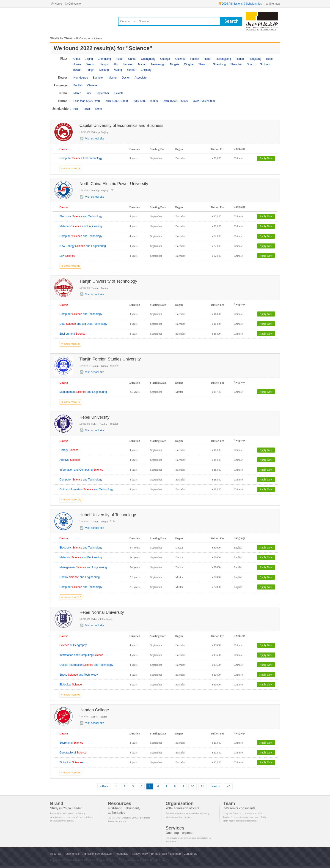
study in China (104, 860)
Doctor (126, 78)
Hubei (270, 59)
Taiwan (77, 70)
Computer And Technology (81, 158)
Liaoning (128, 64)
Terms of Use (159, 854)
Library (69, 450)
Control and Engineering (80, 577)
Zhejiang (146, 70)
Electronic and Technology (81, 216)
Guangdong (148, 59)
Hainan (195, 59)
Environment (73, 334)
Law (67, 256)
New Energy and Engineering (83, 246)
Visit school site (95, 139)
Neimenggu (158, 64)
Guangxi (165, 59)
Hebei (208, 59)
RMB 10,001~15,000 (145, 101)
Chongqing (104, 59)
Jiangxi (104, 64)
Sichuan (265, 64)
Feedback (122, 854)
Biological (71, 685)
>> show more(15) (71, 597)
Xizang (118, 70)
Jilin (116, 64)
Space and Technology (79, 675)
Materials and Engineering (81, 226)
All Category (83, 38)
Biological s (71, 762)
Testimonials (72, 854)
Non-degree (81, 78)
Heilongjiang (223, 59)
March (77, 93)
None (99, 109)
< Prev (104, 786)
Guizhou (180, 59)
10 (192, 786)
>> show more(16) (71, 500)
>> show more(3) (70, 344)
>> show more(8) (70, 266)
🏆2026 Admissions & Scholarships (240, 4)
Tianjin (90, 70)
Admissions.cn (86, 860)
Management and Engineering (83, 392)
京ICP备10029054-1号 (156, 860)
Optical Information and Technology (86, 489)
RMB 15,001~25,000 (175, 101)
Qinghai (189, 64)
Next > (216, 786)
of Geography (73, 645)
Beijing (89, 59)
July (88, 93)
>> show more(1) (70, 168)
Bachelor (98, 78)
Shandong (219, 64)
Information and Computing (81, 470)
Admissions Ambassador (98, 854)
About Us (56, 854)
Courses (125, 21)
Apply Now (266, 158)
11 (202, 786)
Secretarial (71, 743)
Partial (87, 109)
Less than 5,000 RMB (87, 101)
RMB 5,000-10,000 (116, 101)
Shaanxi (203, 64)
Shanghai (236, 64)
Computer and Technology (81, 236)
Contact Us (191, 854)
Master (113, 78)
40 (229, 786)
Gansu (132, 59)
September (102, 93)
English (78, 85)
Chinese (92, 85)
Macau (142, 64)
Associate (140, 78)
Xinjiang (104, 70)
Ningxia (175, 64)
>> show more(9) (70, 695)
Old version (76, 4)
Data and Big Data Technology (83, 324)
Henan (240, 59)
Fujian (120, 59)
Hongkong (255, 59)
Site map (274, 4)
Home (58, 4)
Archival (70, 460)
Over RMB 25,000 (204, 101)
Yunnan (131, 70)
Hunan (77, 64)
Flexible (119, 93)
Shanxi (251, 64)
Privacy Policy (139, 854)
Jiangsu (90, 64)
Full (76, 109)
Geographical (73, 753)
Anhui (76, 59)
